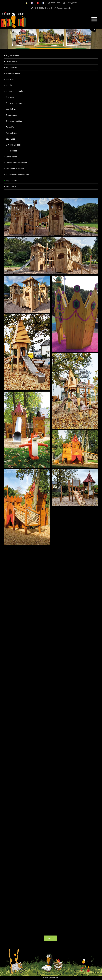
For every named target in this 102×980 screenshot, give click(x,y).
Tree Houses (11, 151)
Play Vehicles (11, 133)
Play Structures (12, 55)
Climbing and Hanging (15, 103)
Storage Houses (13, 73)
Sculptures (10, 139)
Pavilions (10, 79)
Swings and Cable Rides (16, 163)
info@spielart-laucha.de (62, 8)
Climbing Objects (13, 145)
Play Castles (11, 181)
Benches (9, 85)
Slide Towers (11, 187)
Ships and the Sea (14, 121)
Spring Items (11, 157)
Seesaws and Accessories (17, 175)
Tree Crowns (11, 61)
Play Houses (11, 67)
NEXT (50, 938)
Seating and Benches (15, 91)
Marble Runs (11, 109)
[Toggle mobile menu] (95, 19)
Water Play (10, 127)
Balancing (10, 97)
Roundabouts (11, 115)
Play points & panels (15, 169)
